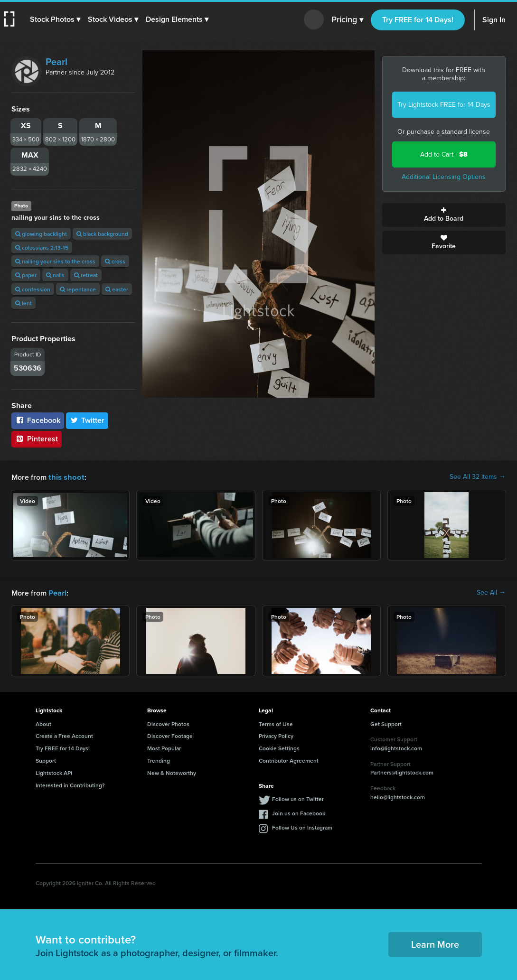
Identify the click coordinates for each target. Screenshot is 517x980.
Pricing (347, 20)
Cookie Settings (279, 747)
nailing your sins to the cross (55, 261)
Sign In (494, 20)
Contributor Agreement (289, 760)
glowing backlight (41, 234)
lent (23, 303)
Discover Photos (168, 723)
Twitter (87, 420)
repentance (78, 289)
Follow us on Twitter (298, 798)
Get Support (386, 723)
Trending (159, 760)
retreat (86, 275)
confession (33, 289)
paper (26, 275)
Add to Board (444, 215)
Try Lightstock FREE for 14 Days (444, 105)
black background (102, 234)
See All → (491, 592)
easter (117, 289)
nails (55, 275)
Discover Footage (170, 735)
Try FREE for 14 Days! (418, 20)
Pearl (56, 62)
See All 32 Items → (478, 477)
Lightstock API (54, 772)
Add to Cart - (444, 154)
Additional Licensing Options (444, 177)
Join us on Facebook (299, 812)
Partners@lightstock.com (402, 771)
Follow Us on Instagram (302, 826)
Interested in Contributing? (70, 784)
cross (115, 261)
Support (46, 760)
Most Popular (164, 747)
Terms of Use (276, 723)
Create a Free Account (64, 735)
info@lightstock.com (396, 747)
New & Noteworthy (172, 772)
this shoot (65, 477)
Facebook (38, 420)
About (43, 723)
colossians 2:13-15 (42, 247)
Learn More (435, 943)
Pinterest (37, 439)
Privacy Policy (276, 735)
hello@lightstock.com (398, 796)
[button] (56, 19)
